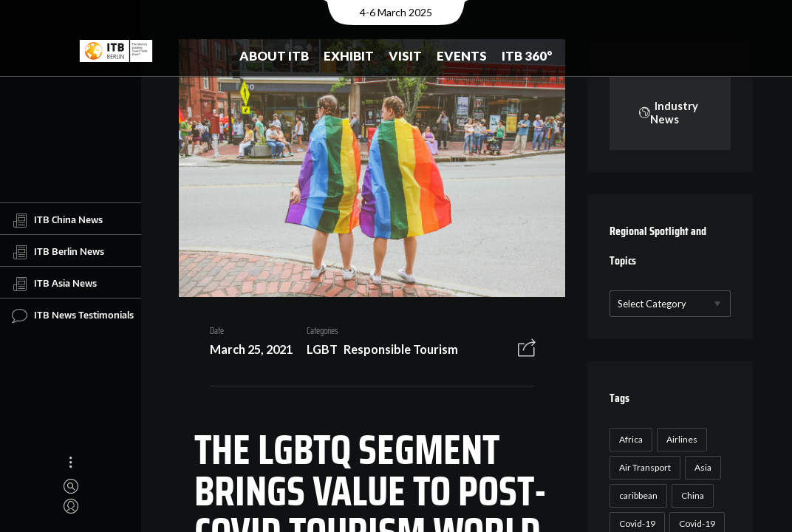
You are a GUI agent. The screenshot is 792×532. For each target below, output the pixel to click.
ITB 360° (527, 56)
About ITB (274, 56)
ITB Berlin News (58, 252)
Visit (405, 56)
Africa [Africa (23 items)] (629, 439)
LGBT (316, 351)
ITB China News (57, 220)
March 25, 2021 (245, 351)
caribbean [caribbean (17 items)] (636, 495)
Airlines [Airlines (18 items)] (680, 439)
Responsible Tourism (396, 351)
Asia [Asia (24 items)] (701, 467)
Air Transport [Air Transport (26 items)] (643, 467)
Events (462, 56)
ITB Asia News (54, 284)
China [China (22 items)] (690, 495)
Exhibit (349, 56)
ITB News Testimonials (73, 316)
